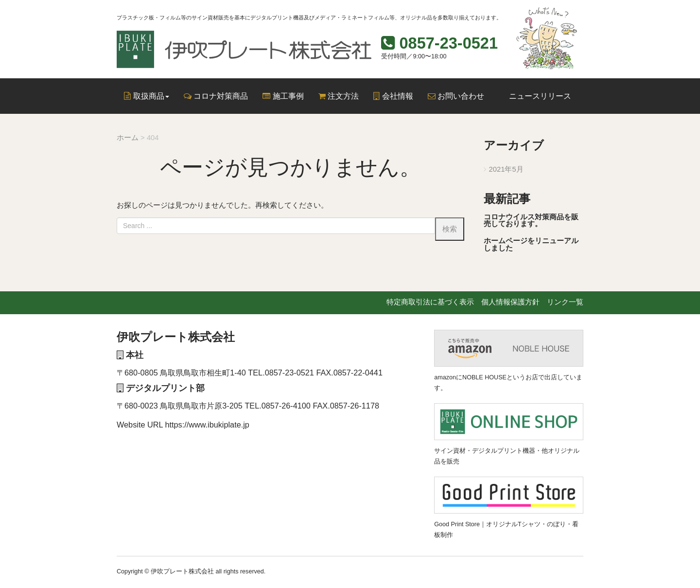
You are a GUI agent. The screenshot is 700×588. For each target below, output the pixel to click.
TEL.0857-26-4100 (278, 406)
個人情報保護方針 (510, 302)
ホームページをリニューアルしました (531, 244)
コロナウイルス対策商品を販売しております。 (531, 221)
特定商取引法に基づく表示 (430, 302)
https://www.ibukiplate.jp (207, 425)
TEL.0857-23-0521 (281, 373)
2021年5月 (506, 169)
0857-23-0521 (448, 43)
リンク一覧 (565, 302)
